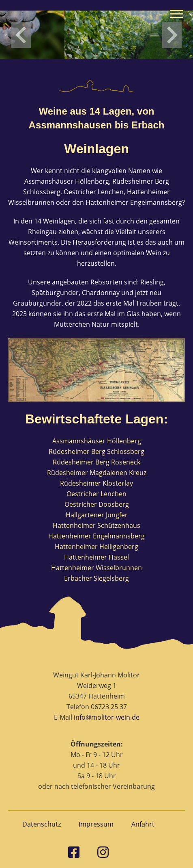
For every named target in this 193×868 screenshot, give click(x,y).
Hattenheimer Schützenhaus (96, 525)
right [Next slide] (172, 35)
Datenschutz (42, 824)
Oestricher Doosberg (97, 504)
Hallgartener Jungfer (97, 515)
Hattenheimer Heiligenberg (96, 547)
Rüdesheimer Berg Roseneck (96, 462)
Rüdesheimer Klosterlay (96, 483)
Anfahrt (143, 824)
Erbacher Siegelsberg (96, 578)
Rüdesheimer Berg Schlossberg (96, 451)
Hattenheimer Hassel (96, 557)
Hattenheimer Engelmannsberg (96, 536)
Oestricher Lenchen (96, 494)
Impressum (96, 824)
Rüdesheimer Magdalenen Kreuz (97, 473)
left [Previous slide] (21, 35)
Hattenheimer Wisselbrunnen (96, 568)
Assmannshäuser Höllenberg (97, 441)
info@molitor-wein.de (107, 717)
